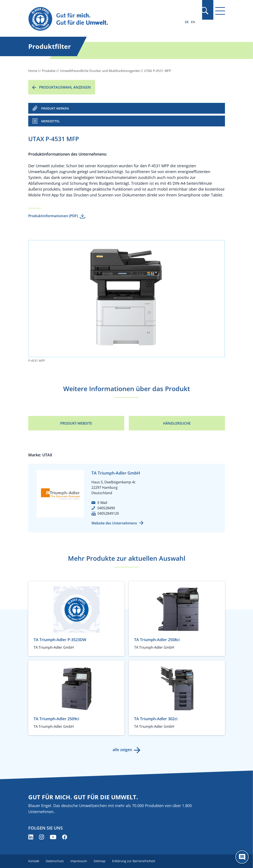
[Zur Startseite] (97, 19)
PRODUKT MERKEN (55, 108)
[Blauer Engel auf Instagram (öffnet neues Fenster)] (42, 837)
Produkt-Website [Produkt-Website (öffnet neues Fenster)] (76, 423)
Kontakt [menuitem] (34, 861)
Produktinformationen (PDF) (53, 216)
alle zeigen (122, 750)
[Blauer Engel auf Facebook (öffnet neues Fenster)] (65, 837)
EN (193, 22)
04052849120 (108, 513)
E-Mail (102, 503)
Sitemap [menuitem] (100, 861)
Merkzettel (51, 121)
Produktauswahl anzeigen (65, 87)
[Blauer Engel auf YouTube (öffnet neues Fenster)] (53, 837)
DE (187, 22)
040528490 (106, 508)
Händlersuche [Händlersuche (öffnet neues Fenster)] (177, 423)
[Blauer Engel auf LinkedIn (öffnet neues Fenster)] (31, 837)
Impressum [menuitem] (79, 861)
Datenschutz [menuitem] (55, 861)
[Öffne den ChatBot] (242, 857)
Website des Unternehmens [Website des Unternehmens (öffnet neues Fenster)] (114, 523)
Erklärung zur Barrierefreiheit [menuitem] (135, 861)
